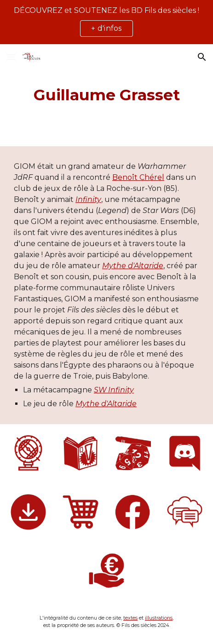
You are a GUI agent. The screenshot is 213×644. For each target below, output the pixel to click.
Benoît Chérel (138, 177)
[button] (11, 57)
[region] (106, 22)
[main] (106, 95)
